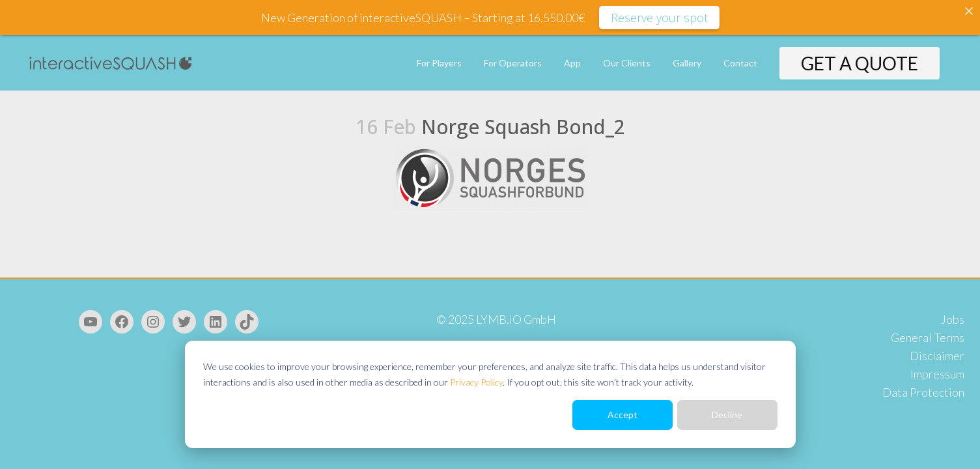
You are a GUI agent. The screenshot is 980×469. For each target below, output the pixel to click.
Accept (623, 415)
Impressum (937, 374)
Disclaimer (937, 356)
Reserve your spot (659, 18)
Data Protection (923, 392)
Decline (727, 415)
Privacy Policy (476, 382)
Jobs (953, 319)
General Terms (928, 337)
